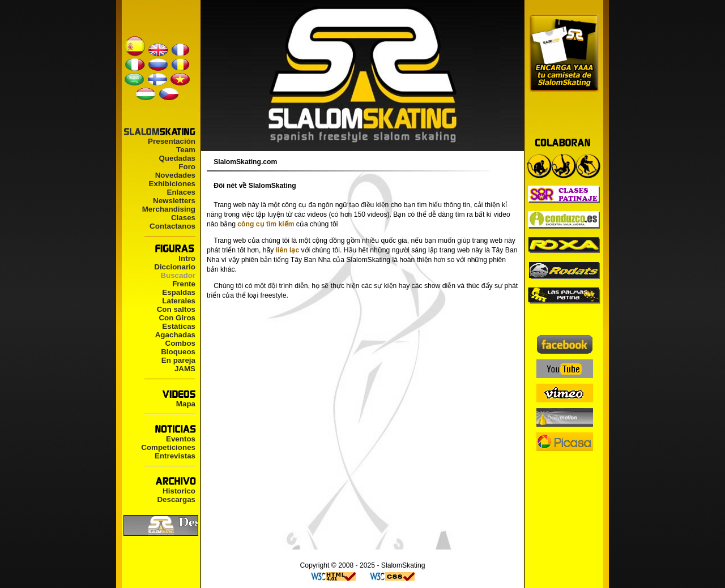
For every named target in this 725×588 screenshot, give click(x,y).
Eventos (181, 439)
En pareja (178, 360)
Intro (187, 258)
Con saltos (176, 309)
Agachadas (175, 335)
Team (186, 150)
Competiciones (168, 447)
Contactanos (172, 226)
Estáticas (179, 326)
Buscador (178, 275)
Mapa (186, 404)
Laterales (179, 301)
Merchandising (169, 209)
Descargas (176, 499)
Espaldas (179, 292)
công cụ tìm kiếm (266, 224)
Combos (180, 343)
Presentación (172, 141)
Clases (183, 218)
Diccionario (175, 267)
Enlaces (181, 192)
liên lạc (287, 250)
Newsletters (174, 201)
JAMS (185, 369)
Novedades (175, 175)
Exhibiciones (172, 184)
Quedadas (177, 158)
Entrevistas (175, 456)
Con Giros (177, 318)
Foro (187, 167)
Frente (184, 284)
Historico (179, 491)
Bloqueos (178, 352)
